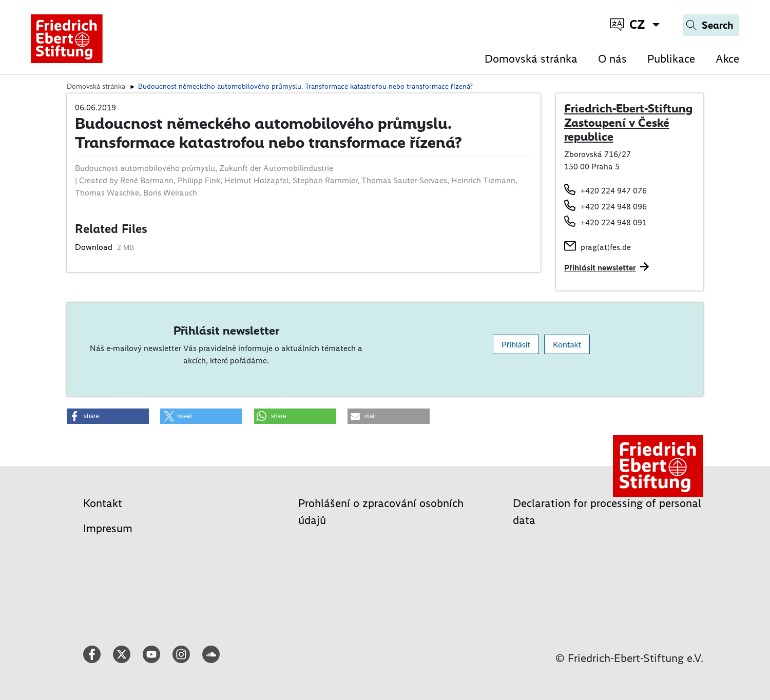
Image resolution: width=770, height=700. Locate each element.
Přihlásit (516, 344)
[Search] (711, 25)
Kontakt (567, 344)
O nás (612, 59)
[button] (108, 416)
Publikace (671, 59)
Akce (727, 59)
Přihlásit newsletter (600, 268)
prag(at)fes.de (606, 247)
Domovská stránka (531, 59)
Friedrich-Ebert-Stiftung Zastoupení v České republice (628, 122)
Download (95, 247)
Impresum (108, 528)
